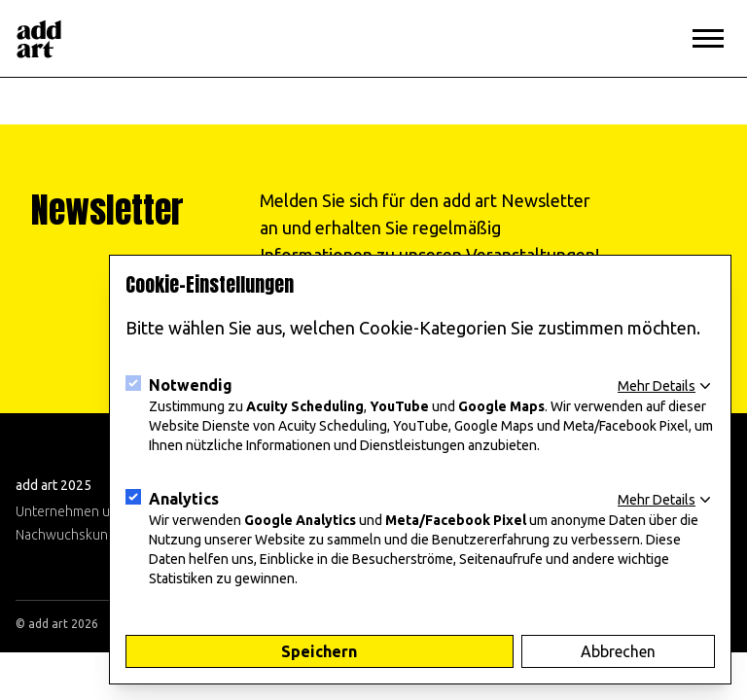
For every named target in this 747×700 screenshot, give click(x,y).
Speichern (319, 651)
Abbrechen (618, 651)
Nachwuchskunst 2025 (85, 535)
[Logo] (39, 39)
